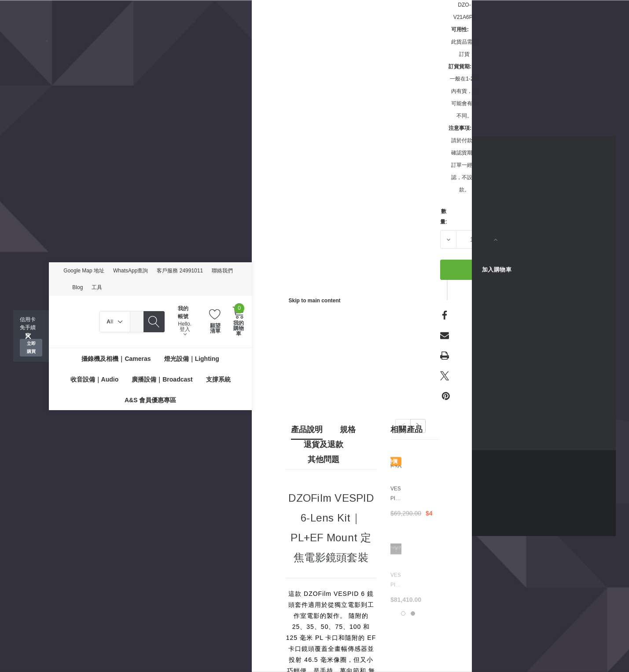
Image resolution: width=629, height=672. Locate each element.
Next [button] (418, 426)
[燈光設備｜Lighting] (192, 358)
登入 (185, 331)
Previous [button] (403, 426)
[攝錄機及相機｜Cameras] (116, 358)
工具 (97, 287)
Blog (77, 287)
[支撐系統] (218, 379)
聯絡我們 (222, 271)
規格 (348, 430)
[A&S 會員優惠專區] (150, 400)
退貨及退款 (324, 444)
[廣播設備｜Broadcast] (162, 379)
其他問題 (324, 459)
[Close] (28, 336)
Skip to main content (314, 301)
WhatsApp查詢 (131, 271)
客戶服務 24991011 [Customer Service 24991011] (180, 271)
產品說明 (307, 430)
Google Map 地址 (84, 271)
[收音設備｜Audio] (95, 379)
